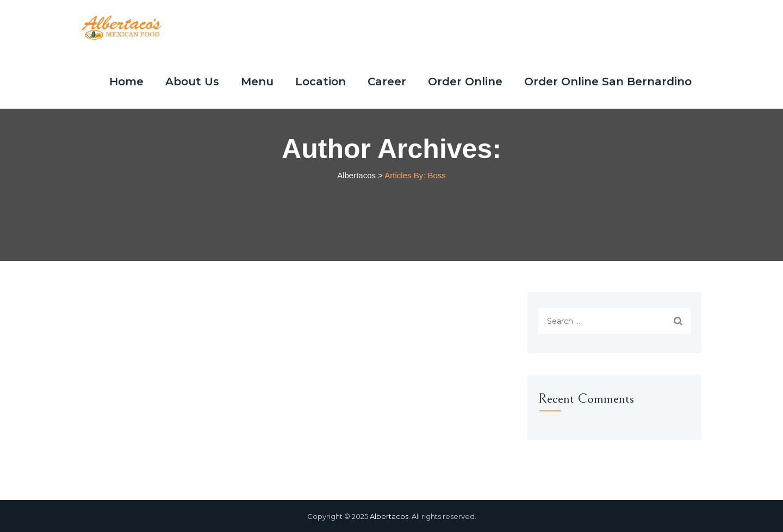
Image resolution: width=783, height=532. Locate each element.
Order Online (465, 82)
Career (387, 82)
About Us (192, 82)
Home (126, 82)
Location (321, 82)
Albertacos (389, 516)
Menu (257, 82)
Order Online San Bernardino (608, 82)
